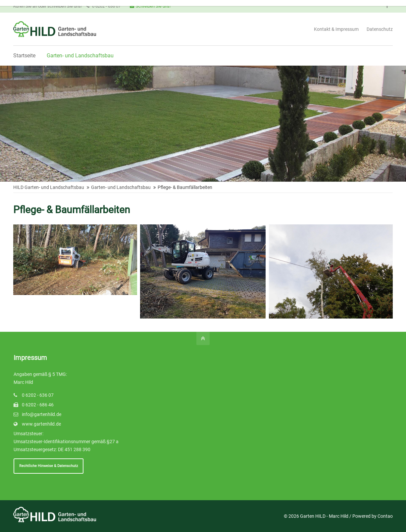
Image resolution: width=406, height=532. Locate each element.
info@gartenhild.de (42, 414)
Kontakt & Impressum (336, 29)
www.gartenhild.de (41, 424)
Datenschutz (380, 29)
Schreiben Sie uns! (150, 6)
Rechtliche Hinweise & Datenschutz (49, 466)
